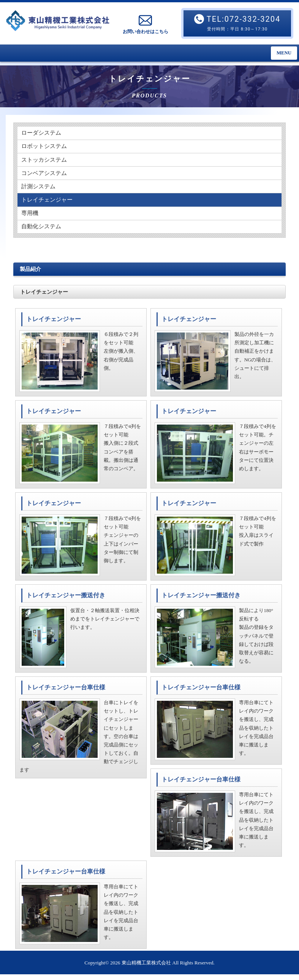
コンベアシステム (46, 176)
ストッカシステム (46, 161)
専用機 (30, 218)
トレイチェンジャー (49, 204)
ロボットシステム (46, 147)
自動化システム (43, 232)
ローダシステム (43, 133)
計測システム (40, 190)
